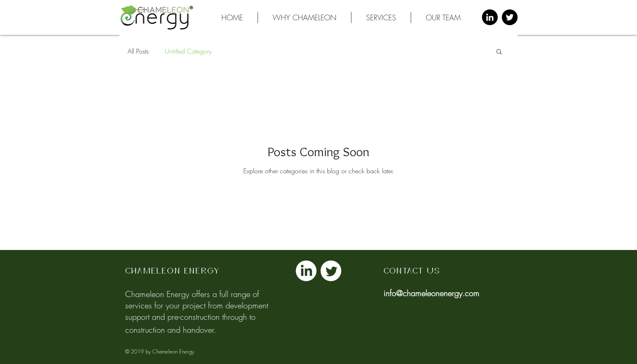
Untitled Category (188, 51)
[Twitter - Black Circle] (510, 17)
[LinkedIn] (306, 271)
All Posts (138, 51)
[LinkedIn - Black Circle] (490, 17)
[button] (381, 17)
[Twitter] (331, 271)
